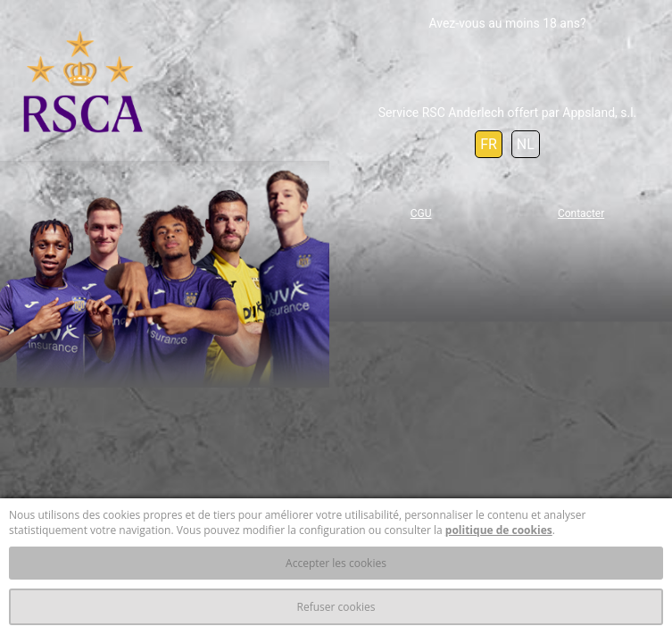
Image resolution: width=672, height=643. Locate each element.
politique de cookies (499, 530)
